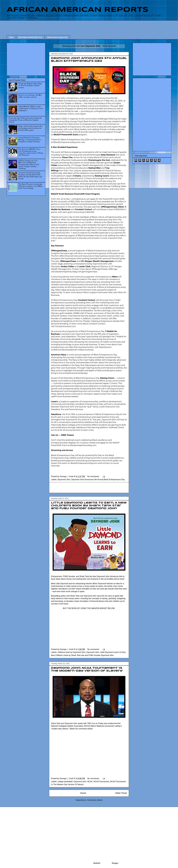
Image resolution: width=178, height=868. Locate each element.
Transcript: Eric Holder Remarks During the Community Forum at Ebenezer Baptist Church (25, 120)
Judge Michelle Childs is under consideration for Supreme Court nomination (31, 109)
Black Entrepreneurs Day (70, 101)
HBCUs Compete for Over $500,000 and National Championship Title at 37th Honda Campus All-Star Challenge (29, 165)
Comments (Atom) (95, 800)
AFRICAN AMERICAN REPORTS (78, 10)
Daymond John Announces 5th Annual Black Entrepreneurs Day (98, 480)
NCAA (90, 782)
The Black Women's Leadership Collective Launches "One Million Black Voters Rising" (30, 186)
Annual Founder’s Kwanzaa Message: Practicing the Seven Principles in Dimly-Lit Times (30, 140)
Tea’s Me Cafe (113, 313)
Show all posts (109, 46)
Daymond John (64, 480)
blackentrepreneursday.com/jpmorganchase (76, 272)
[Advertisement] (89, 26)
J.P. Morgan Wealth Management (87, 165)
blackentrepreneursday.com (83, 445)
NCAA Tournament (101, 782)
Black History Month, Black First (30, 37)
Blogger (115, 863)
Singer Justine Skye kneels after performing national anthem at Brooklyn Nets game (31, 128)
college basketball (65, 782)
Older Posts (121, 793)
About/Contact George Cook (57, 37)
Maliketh (97, 863)
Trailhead (113, 427)
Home (11, 37)
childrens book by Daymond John (72, 652)
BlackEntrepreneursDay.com (67, 142)
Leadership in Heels (71, 319)
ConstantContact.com (66, 326)
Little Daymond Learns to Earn (113, 652)
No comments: (94, 476)
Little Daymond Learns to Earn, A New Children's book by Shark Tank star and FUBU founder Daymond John (89, 506)
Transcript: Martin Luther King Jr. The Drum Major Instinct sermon (30, 86)
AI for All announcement (69, 430)
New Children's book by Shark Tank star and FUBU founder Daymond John (82, 655)
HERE (122, 199)
